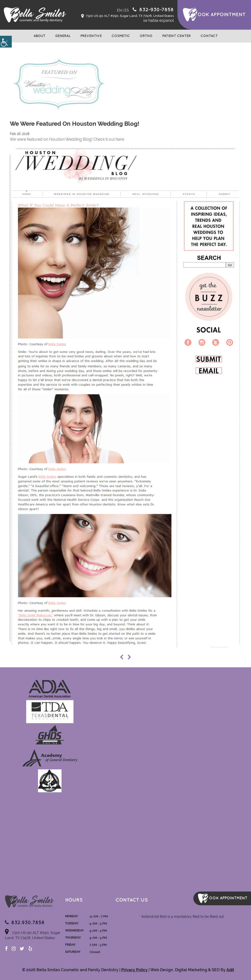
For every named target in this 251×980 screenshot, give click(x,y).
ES (127, 10)
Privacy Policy (134, 970)
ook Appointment (222, 15)
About (39, 36)
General (63, 36)
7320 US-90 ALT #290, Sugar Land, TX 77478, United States (127, 16)
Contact (209, 36)
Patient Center (176, 36)
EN (119, 10)
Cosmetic (121, 36)
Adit (230, 970)
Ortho (146, 36)
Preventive (91, 36)
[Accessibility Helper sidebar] (6, 42)
